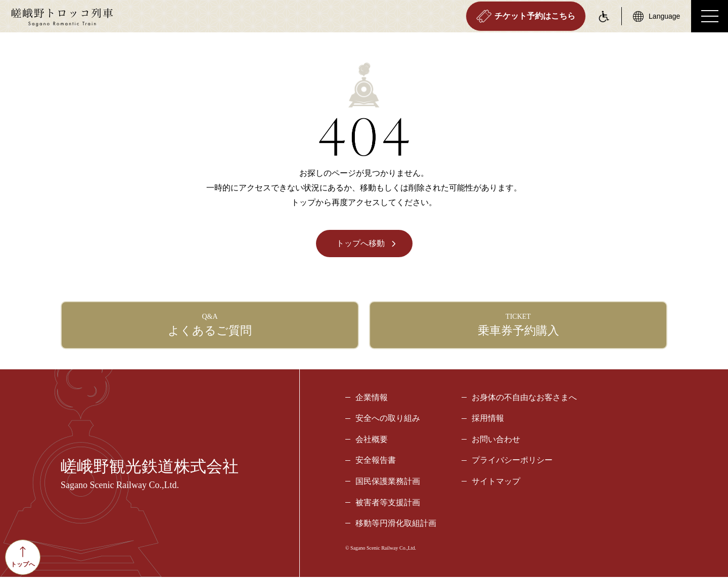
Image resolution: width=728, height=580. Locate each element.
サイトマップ (496, 484)
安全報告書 (376, 463)
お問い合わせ (496, 442)
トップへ (23, 557)
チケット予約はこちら (525, 16)
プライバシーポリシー (512, 463)
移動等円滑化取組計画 (396, 526)
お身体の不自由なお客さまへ (524, 400)
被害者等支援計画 (388, 505)
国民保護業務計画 (388, 484)
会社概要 (372, 442)
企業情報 (372, 400)
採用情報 (488, 421)
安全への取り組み (388, 421)
